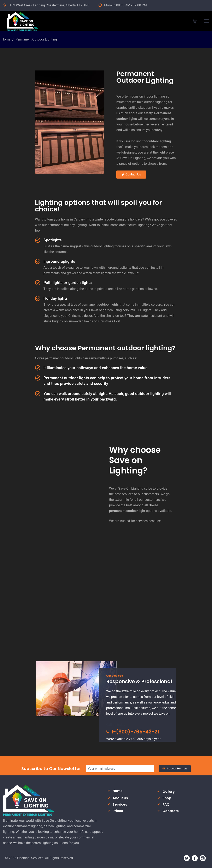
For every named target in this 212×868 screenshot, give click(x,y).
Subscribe (175, 768)
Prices (118, 811)
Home (6, 39)
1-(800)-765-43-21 (133, 732)
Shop (167, 798)
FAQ (166, 804)
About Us (120, 798)
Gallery (169, 792)
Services (120, 804)
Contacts (171, 811)
